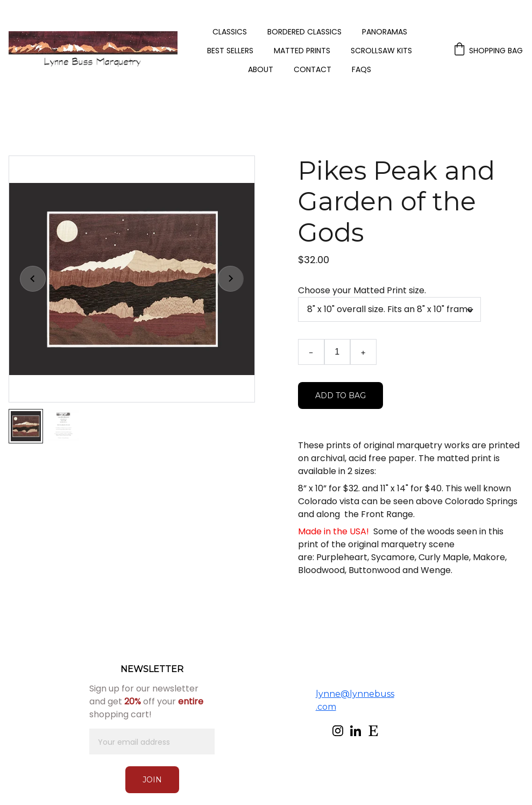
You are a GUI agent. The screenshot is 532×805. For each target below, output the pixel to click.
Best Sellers (230, 51)
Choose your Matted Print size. (362, 290)
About (261, 70)
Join (152, 780)
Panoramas (385, 32)
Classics (230, 32)
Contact (313, 70)
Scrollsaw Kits (381, 51)
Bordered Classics (304, 32)
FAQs (361, 70)
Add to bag (341, 396)
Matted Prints (302, 51)
